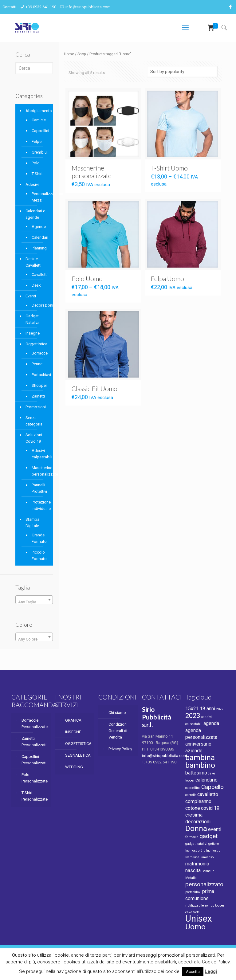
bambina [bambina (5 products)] (200, 757)
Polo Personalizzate (34, 778)
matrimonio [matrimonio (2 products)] (197, 864)
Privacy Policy (120, 749)
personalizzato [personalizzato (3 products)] (204, 884)
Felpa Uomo (167, 278)
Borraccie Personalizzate (34, 723)
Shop (82, 54)
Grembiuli (39, 152)
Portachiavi (39, 375)
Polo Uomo (87, 278)
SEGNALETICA (78, 755)
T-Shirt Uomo (169, 168)
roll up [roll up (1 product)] (210, 906)
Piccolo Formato (39, 555)
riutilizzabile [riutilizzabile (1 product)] (195, 906)
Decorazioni (39, 305)
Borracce (39, 353)
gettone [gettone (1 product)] (214, 844)
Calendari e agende (35, 214)
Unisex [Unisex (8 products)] (199, 919)
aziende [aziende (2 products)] (194, 751)
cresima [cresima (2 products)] (194, 815)
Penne (37, 364)
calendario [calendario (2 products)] (206, 780)
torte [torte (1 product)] (197, 912)
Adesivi (32, 184)
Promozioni (36, 407)
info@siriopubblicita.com (88, 7)
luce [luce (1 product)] (196, 857)
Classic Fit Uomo (94, 388)
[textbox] (34, 602)
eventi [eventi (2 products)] (215, 829)
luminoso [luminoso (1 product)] (207, 857)
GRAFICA (73, 720)
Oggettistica (36, 344)
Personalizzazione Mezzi (39, 197)
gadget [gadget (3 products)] (208, 836)
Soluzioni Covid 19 (34, 438)
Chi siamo (117, 713)
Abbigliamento (38, 111)
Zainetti (38, 396)
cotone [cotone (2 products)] (193, 808)
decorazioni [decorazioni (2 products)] (198, 822)
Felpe (37, 141)
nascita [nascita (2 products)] (193, 870)
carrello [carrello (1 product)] (191, 795)
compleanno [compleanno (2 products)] (198, 801)
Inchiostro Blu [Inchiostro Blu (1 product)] (195, 851)
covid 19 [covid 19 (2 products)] (210, 808)
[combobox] (34, 600)
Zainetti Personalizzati (34, 742)
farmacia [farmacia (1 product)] (192, 837)
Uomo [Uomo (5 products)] (195, 927)
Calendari (39, 237)
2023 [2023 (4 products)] (193, 715)
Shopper (39, 385)
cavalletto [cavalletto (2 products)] (208, 794)
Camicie (39, 120)
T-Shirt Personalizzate (34, 796)
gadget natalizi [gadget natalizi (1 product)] (196, 844)
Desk (36, 285)
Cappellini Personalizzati (34, 760)
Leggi (211, 971)
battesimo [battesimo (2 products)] (196, 773)
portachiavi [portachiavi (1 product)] (193, 892)
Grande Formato (39, 538)
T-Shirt (37, 174)
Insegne (33, 333)
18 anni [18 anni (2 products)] (207, 709)
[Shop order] (182, 72)
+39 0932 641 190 (41, 7)
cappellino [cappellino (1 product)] (193, 788)
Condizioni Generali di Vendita (118, 731)
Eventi (31, 296)
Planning (39, 248)
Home (69, 54)
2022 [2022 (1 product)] (220, 709)
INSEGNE (73, 732)
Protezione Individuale (39, 505)
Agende (39, 227)
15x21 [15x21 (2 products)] (192, 709)
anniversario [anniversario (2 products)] (198, 744)
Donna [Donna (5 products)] (196, 828)
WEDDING (74, 767)
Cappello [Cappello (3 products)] (212, 787)
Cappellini (39, 131)
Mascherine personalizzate (92, 172)
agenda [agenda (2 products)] (211, 723)
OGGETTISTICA (78, 744)
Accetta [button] (193, 972)
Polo (36, 163)
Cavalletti (39, 274)
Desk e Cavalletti (33, 262)
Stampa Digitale (32, 523)
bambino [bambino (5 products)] (200, 765)
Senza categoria (34, 421)
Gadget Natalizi (32, 319)
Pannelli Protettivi (39, 488)
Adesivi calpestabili (39, 454)
